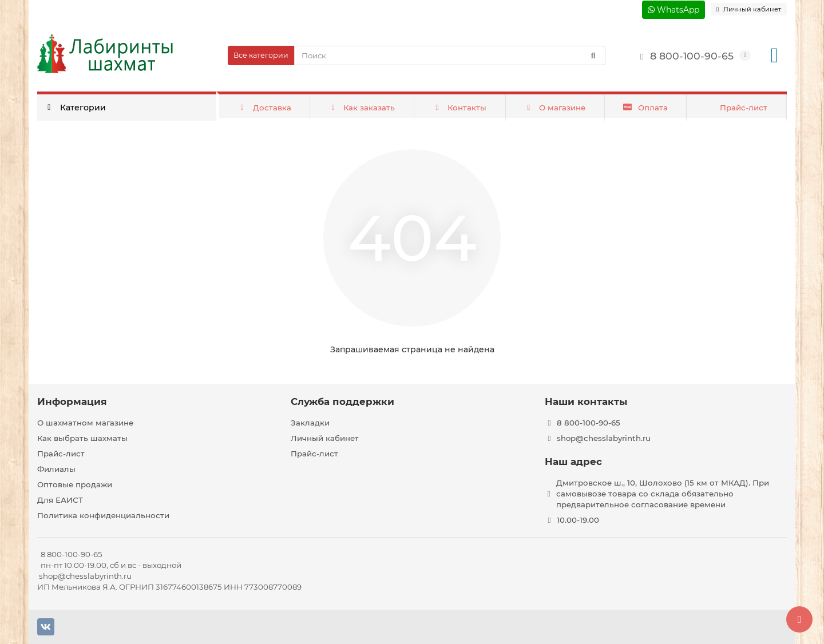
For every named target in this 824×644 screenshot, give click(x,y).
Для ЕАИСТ (60, 500)
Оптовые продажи (75, 484)
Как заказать (362, 108)
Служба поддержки (342, 401)
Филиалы (56, 469)
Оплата (645, 108)
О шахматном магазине (85, 423)
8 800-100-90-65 (684, 56)
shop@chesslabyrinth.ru (604, 438)
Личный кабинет (325, 438)
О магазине (554, 108)
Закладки (310, 423)
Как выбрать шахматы (82, 438)
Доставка (264, 108)
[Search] (450, 55)
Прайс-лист (744, 108)
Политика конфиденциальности (103, 515)
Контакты (460, 108)
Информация (72, 401)
